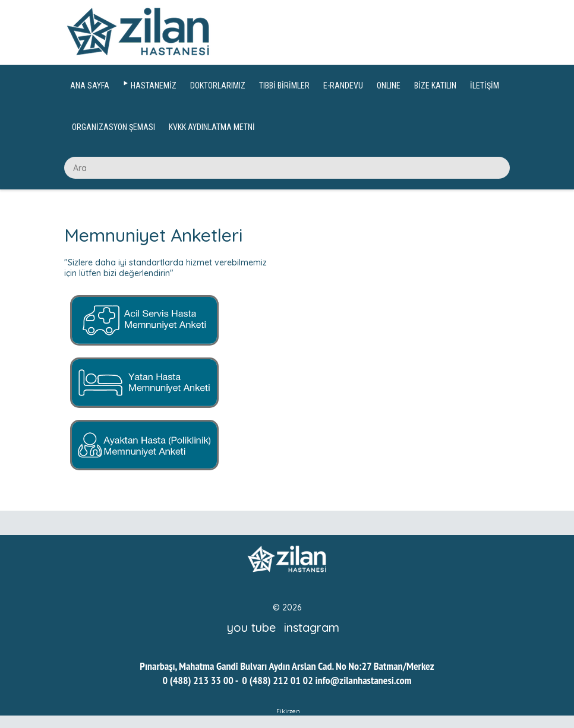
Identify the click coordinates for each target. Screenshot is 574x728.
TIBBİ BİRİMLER (284, 86)
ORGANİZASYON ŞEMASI (113, 127)
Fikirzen (288, 711)
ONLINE (389, 86)
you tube (251, 627)
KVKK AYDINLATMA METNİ (212, 127)
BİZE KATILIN (435, 86)
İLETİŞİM (485, 86)
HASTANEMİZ (154, 86)
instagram (312, 627)
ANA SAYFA (90, 86)
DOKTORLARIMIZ (218, 86)
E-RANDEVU (343, 86)
